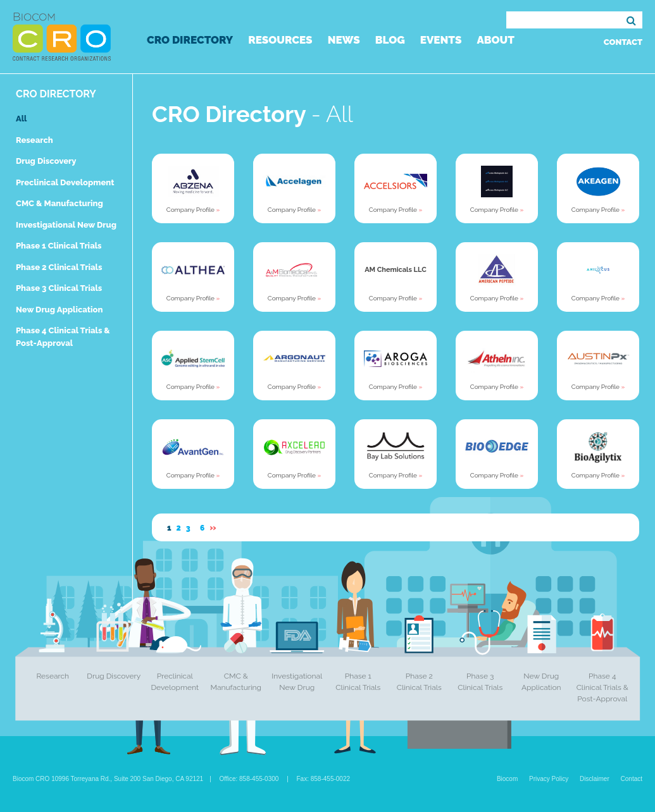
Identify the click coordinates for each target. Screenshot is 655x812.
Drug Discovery (46, 161)
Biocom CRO (62, 37)
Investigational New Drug (66, 225)
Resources (280, 40)
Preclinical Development (65, 182)
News (344, 40)
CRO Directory (190, 40)
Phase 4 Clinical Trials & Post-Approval (602, 687)
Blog (390, 40)
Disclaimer (595, 779)
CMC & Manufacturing (59, 203)
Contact (623, 42)
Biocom (507, 779)
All (21, 119)
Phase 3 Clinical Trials (59, 288)
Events (441, 40)
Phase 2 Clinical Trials (59, 267)
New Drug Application (59, 310)
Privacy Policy (549, 779)
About (495, 40)
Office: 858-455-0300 (249, 779)
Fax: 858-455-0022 (324, 779)
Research (34, 140)
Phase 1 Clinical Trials (59, 246)
